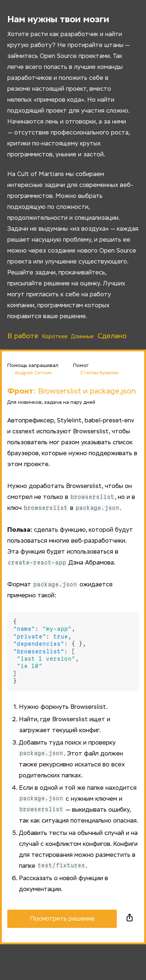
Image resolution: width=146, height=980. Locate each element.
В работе (23, 336)
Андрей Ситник (30, 372)
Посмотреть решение (62, 919)
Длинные (82, 337)
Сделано (112, 336)
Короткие (55, 337)
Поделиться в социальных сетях (130, 919)
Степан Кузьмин (96, 372)
